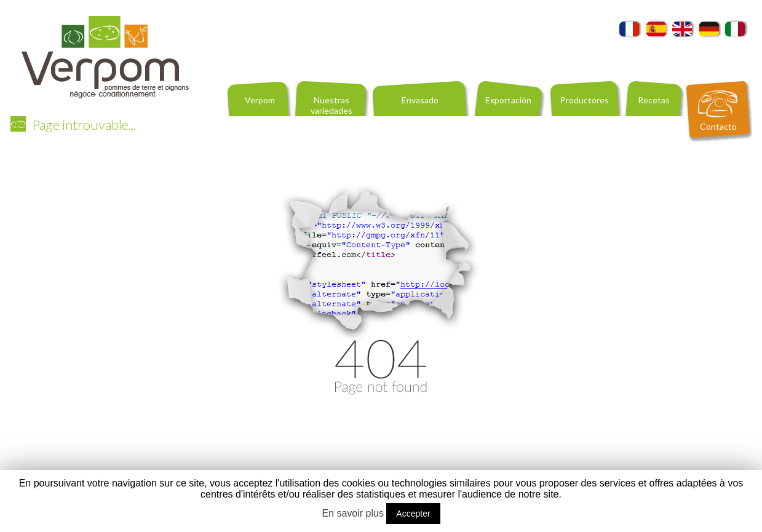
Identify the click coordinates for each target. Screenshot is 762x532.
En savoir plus (353, 513)
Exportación (508, 100)
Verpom (260, 100)
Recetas (654, 100)
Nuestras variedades (331, 105)
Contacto (718, 126)
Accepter (413, 514)
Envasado (420, 100)
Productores (585, 100)
